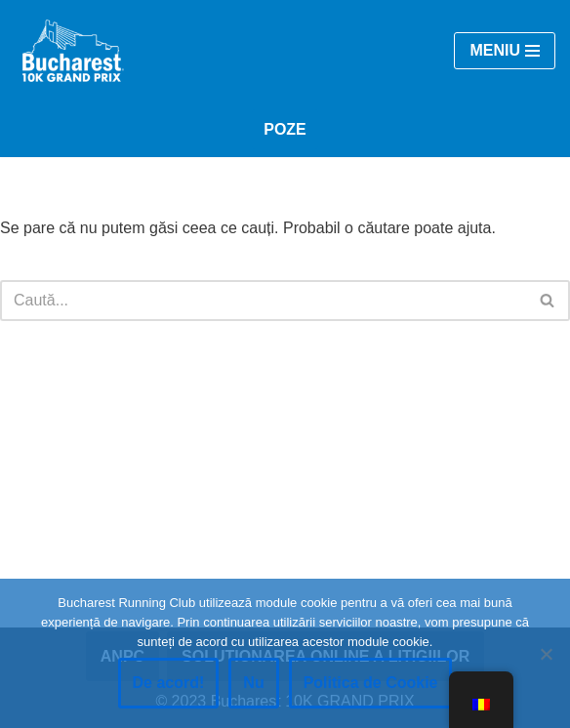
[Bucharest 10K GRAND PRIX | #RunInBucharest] (73, 51)
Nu (253, 683)
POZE (285, 129)
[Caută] (263, 301)
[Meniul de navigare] (505, 51)
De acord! (169, 683)
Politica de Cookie (371, 683)
